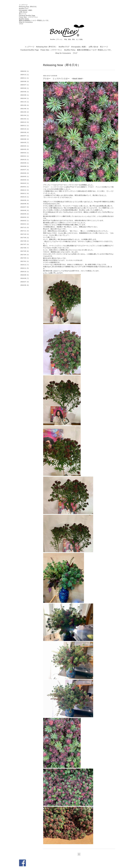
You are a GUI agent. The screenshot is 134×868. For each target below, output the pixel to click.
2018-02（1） (25, 221)
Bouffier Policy (24, 19)
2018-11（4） (25, 193)
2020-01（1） (25, 156)
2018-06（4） (25, 210)
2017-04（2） (25, 255)
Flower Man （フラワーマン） (29, 17)
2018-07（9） (25, 207)
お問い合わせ (23, 12)
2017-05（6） (25, 251)
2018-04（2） (25, 217)
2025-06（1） (25, 88)
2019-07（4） (25, 170)
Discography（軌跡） (26, 10)
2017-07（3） (25, 244)
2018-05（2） (25, 214)
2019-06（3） (25, 173)
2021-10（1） (25, 102)
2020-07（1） (25, 136)
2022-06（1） (25, 95)
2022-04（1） (25, 98)
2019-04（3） (25, 180)
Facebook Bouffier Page (27, 16)
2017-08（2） (25, 241)
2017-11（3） (25, 231)
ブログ (21, 24)
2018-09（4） (25, 200)
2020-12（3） (25, 122)
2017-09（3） (25, 238)
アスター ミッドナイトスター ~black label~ (63, 79)
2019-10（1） (25, 160)
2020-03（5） (25, 149)
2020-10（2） (25, 129)
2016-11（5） (25, 268)
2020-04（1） (25, 146)
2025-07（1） (25, 85)
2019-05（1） (25, 176)
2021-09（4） (25, 105)
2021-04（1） (25, 115)
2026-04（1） (25, 71)
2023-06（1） (25, 92)
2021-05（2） (25, 112)
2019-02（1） (25, 183)
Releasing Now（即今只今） (28, 7)
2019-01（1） (25, 187)
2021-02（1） (25, 119)
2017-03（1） (25, 258)
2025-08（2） (25, 81)
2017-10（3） (25, 234)
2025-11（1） (25, 78)
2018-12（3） (25, 190)
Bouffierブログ (24, 8)
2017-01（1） (25, 261)
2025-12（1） (25, 75)
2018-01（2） (25, 224)
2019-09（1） (25, 163)
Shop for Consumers (26, 22)
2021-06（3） (25, 109)
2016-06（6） (25, 285)
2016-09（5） (25, 275)
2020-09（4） (25, 132)
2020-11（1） (25, 126)
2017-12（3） (25, 227)
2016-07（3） (25, 282)
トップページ (23, 5)
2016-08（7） (25, 278)
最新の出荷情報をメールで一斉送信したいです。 (34, 20)
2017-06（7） (25, 248)
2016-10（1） (25, 272)
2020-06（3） (25, 139)
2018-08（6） (25, 204)
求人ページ (23, 14)
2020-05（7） (25, 143)
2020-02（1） (25, 153)
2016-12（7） (25, 265)
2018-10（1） (25, 197)
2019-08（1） (25, 166)
